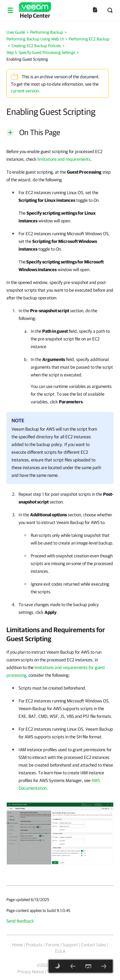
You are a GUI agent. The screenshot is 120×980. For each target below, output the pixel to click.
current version (25, 91)
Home (17, 945)
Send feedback (20, 921)
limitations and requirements (64, 159)
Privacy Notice (31, 972)
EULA (60, 951)
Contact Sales (93, 945)
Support (70, 945)
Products (34, 945)
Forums (53, 945)
